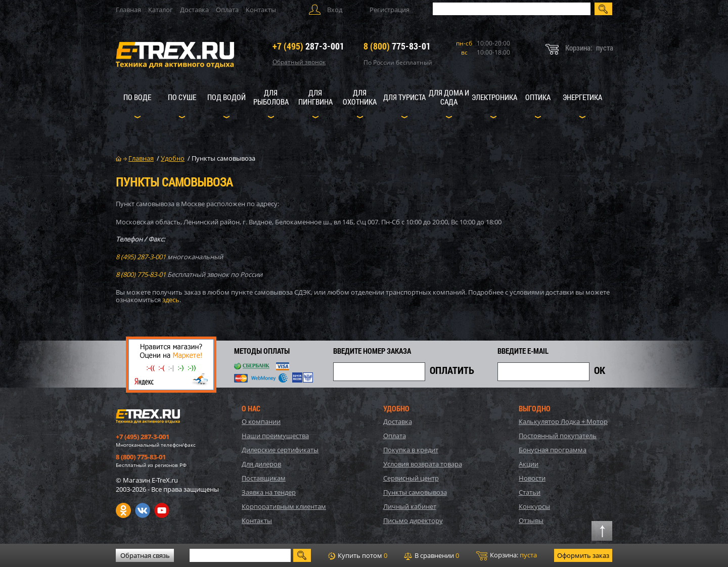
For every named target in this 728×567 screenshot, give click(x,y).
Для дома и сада (449, 97)
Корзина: (507, 555)
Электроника (494, 97)
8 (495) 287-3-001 (141, 257)
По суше (182, 97)
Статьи (530, 492)
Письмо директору (413, 521)
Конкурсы (534, 506)
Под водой (226, 97)
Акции (529, 464)
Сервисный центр (411, 478)
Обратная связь (145, 555)
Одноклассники (123, 510)
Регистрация (390, 10)
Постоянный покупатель (558, 436)
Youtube (162, 510)
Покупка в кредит (411, 450)
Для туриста (404, 97)
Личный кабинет (410, 506)
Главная (128, 10)
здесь (171, 300)
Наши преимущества (275, 436)
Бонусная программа (553, 450)
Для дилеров (261, 464)
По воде (137, 97)
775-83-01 (397, 46)
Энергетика (582, 97)
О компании (261, 421)
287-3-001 (308, 46)
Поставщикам (264, 478)
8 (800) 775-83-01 (141, 274)
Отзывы (531, 521)
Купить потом (358, 555)
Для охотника (360, 97)
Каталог (161, 10)
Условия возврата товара (423, 464)
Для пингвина (315, 97)
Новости (532, 478)
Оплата (227, 10)
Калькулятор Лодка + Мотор (563, 421)
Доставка (194, 10)
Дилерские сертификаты (280, 450)
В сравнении (431, 555)
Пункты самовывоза (415, 492)
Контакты (261, 10)
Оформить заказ (583, 555)
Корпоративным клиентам (284, 506)
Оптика (538, 97)
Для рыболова (271, 97)
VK (143, 510)
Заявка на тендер (269, 492)
